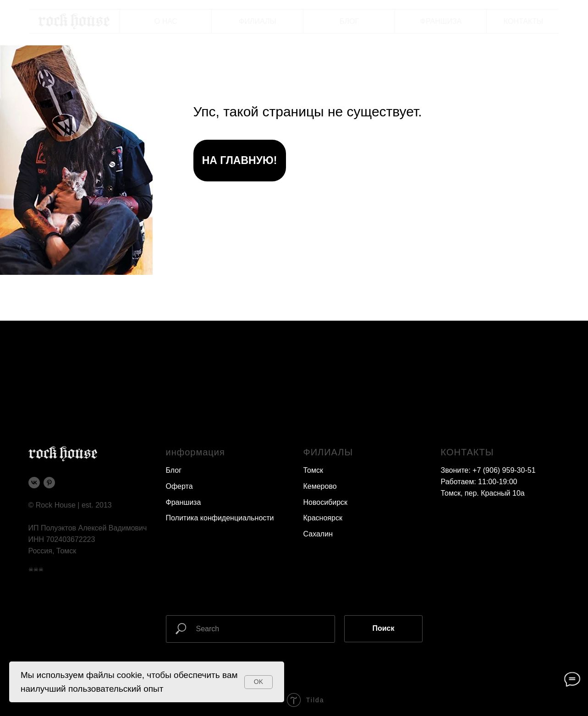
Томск (313, 470)
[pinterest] (49, 483)
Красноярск (323, 518)
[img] (74, 21)
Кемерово (320, 486)
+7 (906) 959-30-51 (504, 470)
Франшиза (184, 502)
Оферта (179, 486)
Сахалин (318, 534)
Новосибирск (326, 502)
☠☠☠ (36, 569)
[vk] (34, 483)
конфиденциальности (237, 518)
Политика (182, 518)
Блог (174, 470)
